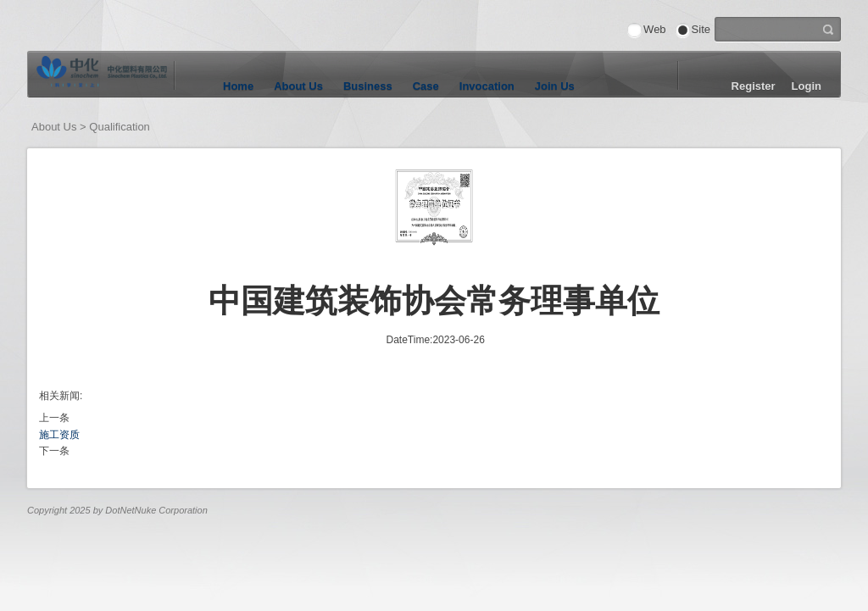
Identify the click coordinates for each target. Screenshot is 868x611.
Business (368, 86)
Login (807, 86)
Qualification (120, 127)
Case (426, 86)
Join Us (555, 86)
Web (655, 29)
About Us (298, 86)
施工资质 (59, 435)
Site (701, 29)
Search (828, 28)
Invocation (487, 86)
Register (754, 86)
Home (238, 86)
